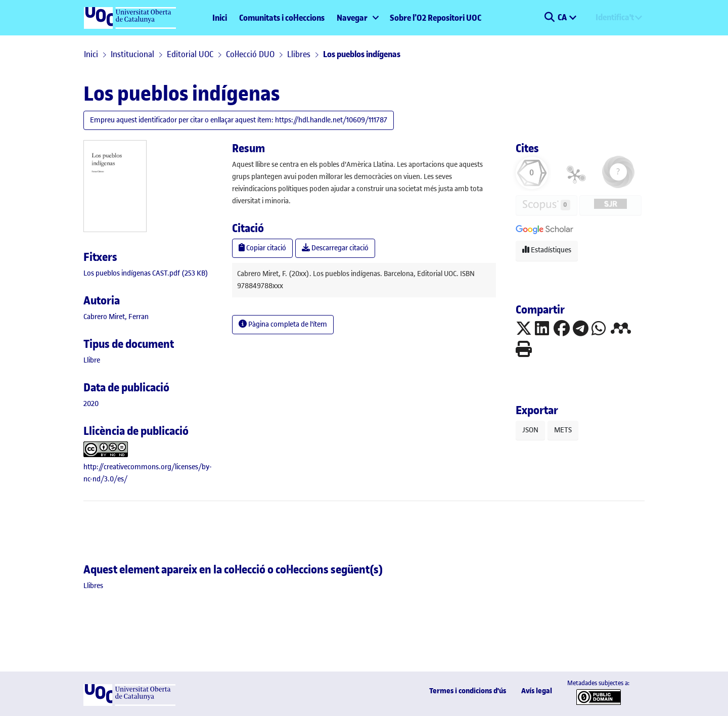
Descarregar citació (335, 248)
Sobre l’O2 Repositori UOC (436, 18)
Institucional (132, 54)
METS (563, 430)
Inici (220, 18)
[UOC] (129, 704)
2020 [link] (91, 404)
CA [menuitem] (563, 17)
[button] (549, 18)
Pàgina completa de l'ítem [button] (283, 324)
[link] (146, 273)
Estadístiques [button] (547, 250)
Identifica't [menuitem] (615, 17)
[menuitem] (357, 18)
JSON (530, 430)
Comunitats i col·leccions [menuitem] (282, 18)
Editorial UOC (190, 54)
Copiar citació (262, 248)
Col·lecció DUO (250, 54)
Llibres (299, 54)
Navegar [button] (352, 18)
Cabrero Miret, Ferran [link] (116, 317)
